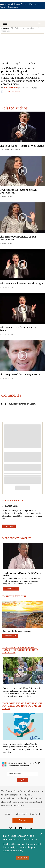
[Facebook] (15, 829)
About (9, 814)
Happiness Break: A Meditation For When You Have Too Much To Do (22, 706)
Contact (35, 814)
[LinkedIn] (26, 829)
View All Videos (11, 588)
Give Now (22, 858)
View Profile (9, 526)
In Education (13, 7)
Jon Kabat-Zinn (11, 88)
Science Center (20, 4)
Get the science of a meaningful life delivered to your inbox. (21, 764)
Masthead (21, 814)
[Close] (41, 834)
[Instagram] (31, 829)
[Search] (40, 23)
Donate (22, 820)
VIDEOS (5, 28)
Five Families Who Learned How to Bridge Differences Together (20, 650)
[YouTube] (21, 829)
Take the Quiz (10, 636)
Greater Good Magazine (23, 16)
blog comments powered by (19, 404)
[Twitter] (11, 829)
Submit (2, 775)
